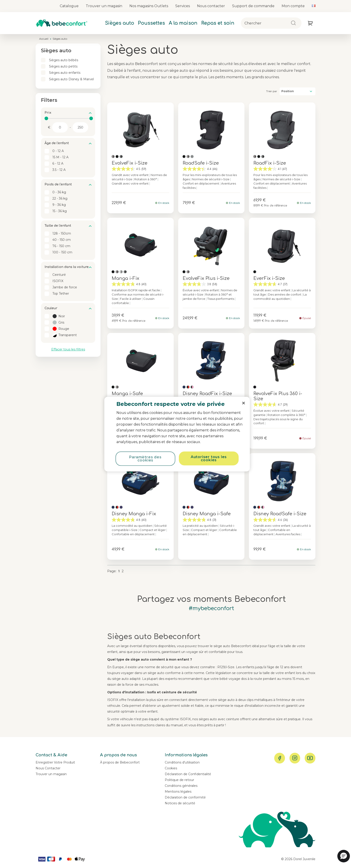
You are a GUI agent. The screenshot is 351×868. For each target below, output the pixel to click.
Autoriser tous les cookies (209, 458)
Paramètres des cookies (145, 458)
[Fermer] (244, 403)
